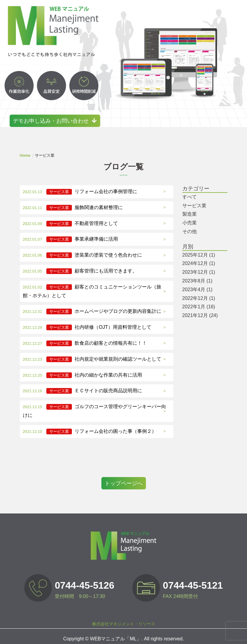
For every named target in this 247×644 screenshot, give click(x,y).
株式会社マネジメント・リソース (124, 619)
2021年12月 (200, 310)
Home (25, 150)
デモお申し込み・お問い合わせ (56, 115)
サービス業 (194, 200)
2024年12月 (199, 258)
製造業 (190, 209)
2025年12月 (199, 250)
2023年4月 (198, 284)
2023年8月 (198, 276)
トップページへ (124, 478)
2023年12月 (199, 267)
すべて (190, 192)
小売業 (190, 218)
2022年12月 (199, 293)
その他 (190, 226)
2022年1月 (199, 302)
